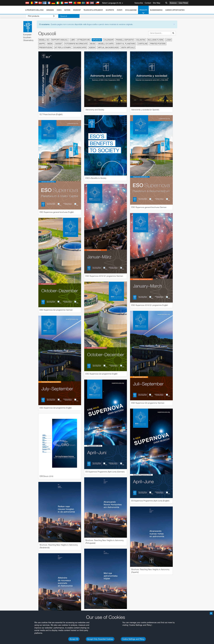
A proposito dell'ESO (34, 10)
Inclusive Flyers (155, 40)
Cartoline (143, 44)
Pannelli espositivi (125, 40)
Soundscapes (80, 48)
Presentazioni (46, 48)
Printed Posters (158, 44)
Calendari (109, 40)
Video (59, 10)
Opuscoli (59, 16)
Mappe (42, 44)
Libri (73, 40)
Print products (39, 16)
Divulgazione (131, 10)
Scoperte (110, 10)
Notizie (67, 10)
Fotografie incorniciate (76, 44)
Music (93, 44)
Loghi (169, 40)
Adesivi (92, 48)
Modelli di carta (106, 44)
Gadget (59, 44)
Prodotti (143, 12)
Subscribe (139, 3)
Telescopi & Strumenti (93, 10)
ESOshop (77, 10)
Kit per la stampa (63, 48)
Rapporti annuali (60, 40)
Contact (148, 3)
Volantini (141, 40)
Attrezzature (84, 40)
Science (173, 3)
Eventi (120, 10)
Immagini (50, 10)
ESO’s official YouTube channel (89, 642)
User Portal (183, 3)
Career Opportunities (175, 10)
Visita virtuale (128, 48)
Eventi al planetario (126, 44)
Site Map (157, 3)
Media (50, 44)
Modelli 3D (44, 40)
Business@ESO (156, 10)
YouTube (28, 642)
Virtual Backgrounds (108, 48)
